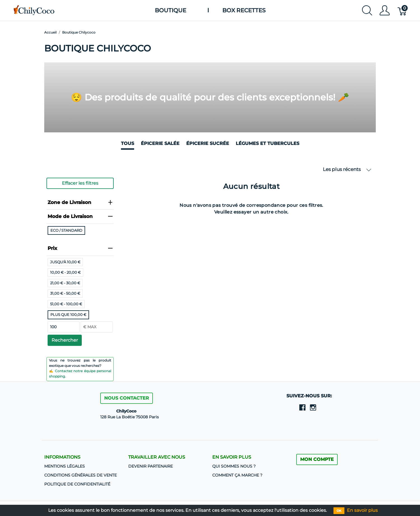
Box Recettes (244, 10)
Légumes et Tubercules (268, 143)
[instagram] (313, 407)
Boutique (171, 10)
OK (339, 511)
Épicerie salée (160, 143)
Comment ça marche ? (237, 475)
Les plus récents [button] (347, 169)
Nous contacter (127, 398)
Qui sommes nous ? (234, 466)
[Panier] (403, 10)
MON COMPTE (317, 459)
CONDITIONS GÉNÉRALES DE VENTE (81, 475)
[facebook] (302, 407)
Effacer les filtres (80, 183)
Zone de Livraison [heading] (80, 202)
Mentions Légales (65, 466)
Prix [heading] (80, 248)
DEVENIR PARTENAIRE (151, 466)
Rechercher (65, 340)
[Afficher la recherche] (367, 10)
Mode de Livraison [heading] (80, 216)
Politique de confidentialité (77, 484)
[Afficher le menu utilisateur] (385, 10)
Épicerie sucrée (208, 143)
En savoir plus (362, 510)
